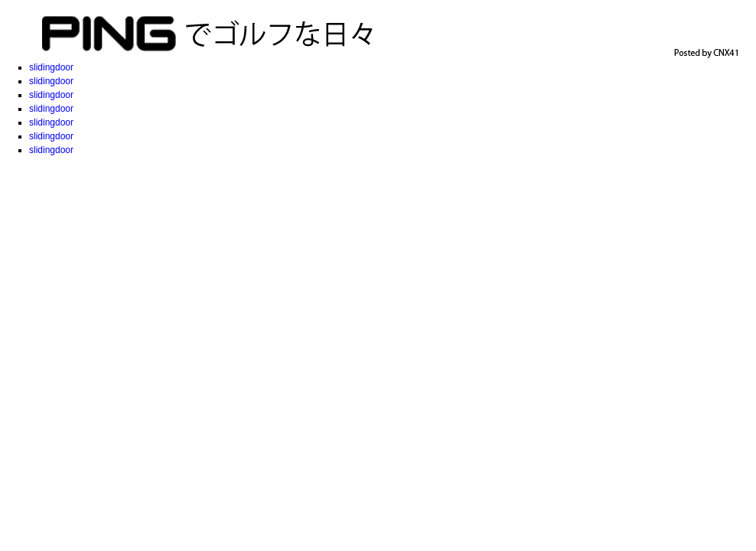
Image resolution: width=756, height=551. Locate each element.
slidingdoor (51, 67)
